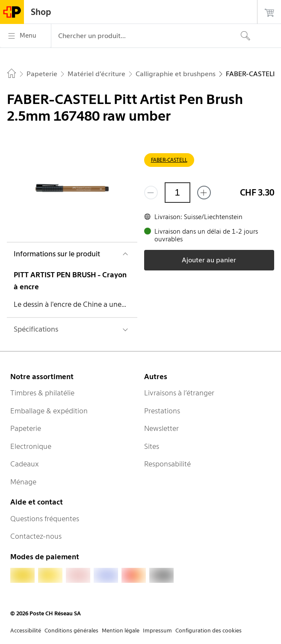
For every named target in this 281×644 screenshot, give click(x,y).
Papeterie (26, 428)
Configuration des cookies (209, 631)
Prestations (162, 411)
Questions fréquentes (45, 519)
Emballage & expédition (49, 411)
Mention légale (121, 631)
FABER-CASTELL (169, 160)
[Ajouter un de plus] (204, 193)
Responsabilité (167, 464)
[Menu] (25, 36)
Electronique (31, 446)
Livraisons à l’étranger (179, 393)
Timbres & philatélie (42, 393)
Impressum (157, 631)
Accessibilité (26, 631)
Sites (152, 446)
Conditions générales (71, 631)
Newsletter (161, 428)
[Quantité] (177, 193)
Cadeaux (25, 464)
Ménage (23, 482)
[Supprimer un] (151, 193)
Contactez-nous (36, 536)
